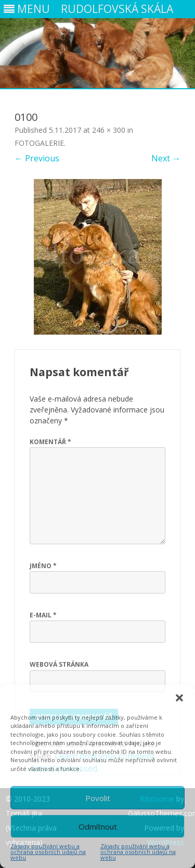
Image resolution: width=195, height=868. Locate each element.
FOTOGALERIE (39, 143)
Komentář (50, 442)
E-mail (43, 615)
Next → (166, 158)
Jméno (43, 566)
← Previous (37, 158)
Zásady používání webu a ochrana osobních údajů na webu (48, 852)
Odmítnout (98, 826)
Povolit (98, 798)
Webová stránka (59, 664)
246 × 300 (109, 130)
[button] (179, 698)
